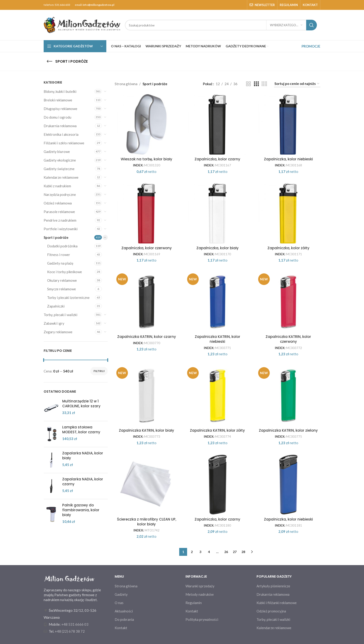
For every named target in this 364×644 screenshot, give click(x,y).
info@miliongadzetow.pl (98, 5)
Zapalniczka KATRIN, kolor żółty (217, 430)
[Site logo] (82, 25)
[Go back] (49, 61)
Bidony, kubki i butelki (60, 91)
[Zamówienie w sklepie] (297, 84)
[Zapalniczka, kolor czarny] (218, 124)
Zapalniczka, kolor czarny (217, 159)
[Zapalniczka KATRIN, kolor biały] (147, 396)
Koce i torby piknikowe (65, 272)
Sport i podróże (56, 237)
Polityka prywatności (202, 619)
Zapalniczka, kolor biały (218, 248)
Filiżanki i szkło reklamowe (64, 143)
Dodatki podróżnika (62, 246)
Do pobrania (124, 619)
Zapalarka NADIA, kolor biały (83, 456)
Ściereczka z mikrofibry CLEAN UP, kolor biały (147, 522)
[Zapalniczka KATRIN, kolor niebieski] (218, 302)
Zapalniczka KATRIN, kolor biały (146, 430)
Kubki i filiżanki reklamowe (277, 603)
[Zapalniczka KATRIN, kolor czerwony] (289, 302)
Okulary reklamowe (62, 280)
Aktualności (124, 611)
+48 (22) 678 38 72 (70, 631)
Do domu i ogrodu (57, 117)
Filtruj (99, 371)
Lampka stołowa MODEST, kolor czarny (81, 430)
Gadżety (121, 594)
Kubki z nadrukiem (57, 186)
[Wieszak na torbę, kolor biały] (147, 124)
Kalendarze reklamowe (61, 177)
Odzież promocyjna (271, 611)
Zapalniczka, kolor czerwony (147, 248)
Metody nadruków (200, 594)
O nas (119, 603)
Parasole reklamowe (59, 212)
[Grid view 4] (264, 84)
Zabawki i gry (54, 323)
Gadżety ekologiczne (60, 160)
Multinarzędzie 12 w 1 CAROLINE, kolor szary (81, 404)
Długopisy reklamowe (60, 109)
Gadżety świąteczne (59, 169)
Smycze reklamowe (62, 289)
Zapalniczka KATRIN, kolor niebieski (218, 339)
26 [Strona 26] (226, 552)
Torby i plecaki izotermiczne (68, 298)
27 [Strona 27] (235, 552)
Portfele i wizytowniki (61, 229)
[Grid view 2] (248, 84)
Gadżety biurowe (57, 152)
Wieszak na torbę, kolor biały (146, 159)
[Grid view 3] (256, 84)
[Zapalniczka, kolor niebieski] (289, 124)
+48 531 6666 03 (75, 624)
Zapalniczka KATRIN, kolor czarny (147, 337)
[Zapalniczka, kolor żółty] (289, 213)
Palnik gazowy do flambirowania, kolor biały (81, 510)
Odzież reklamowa (58, 203)
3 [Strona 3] (200, 552)
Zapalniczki (56, 306)
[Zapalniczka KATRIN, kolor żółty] (218, 396)
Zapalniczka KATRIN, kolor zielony (288, 430)
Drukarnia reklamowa (60, 126)
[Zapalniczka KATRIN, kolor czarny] (147, 302)
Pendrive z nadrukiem (60, 220)
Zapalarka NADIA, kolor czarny (83, 482)
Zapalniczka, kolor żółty (288, 248)
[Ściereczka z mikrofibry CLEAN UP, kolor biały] (147, 485)
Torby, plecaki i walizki (60, 315)
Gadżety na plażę (60, 263)
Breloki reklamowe (58, 100)
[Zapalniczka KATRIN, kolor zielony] (289, 396)
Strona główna (126, 84)
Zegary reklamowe (58, 332)
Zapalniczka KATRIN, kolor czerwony (288, 339)
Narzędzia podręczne (60, 194)
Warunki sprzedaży (200, 586)
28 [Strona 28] (243, 552)
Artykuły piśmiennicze (273, 586)
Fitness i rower (59, 255)
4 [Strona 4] (209, 552)
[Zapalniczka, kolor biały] (218, 213)
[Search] (221, 25)
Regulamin (194, 603)
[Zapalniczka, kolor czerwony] (147, 213)
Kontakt (121, 628)
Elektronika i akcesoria (61, 134)
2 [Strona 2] (192, 552)
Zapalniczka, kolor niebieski (288, 159)
